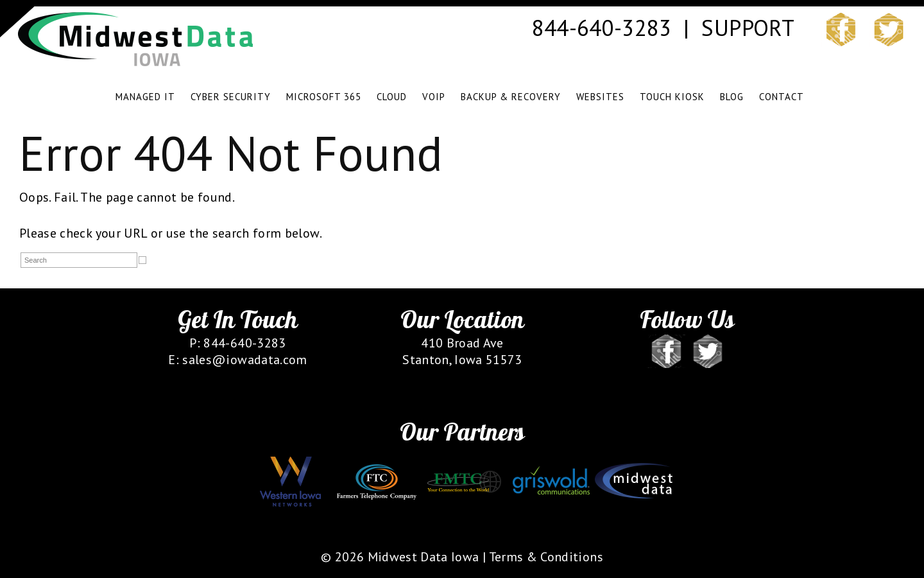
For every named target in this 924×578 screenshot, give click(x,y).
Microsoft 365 (324, 97)
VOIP (434, 97)
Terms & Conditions (546, 557)
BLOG (732, 97)
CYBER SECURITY (231, 97)
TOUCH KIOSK (672, 97)
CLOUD (392, 97)
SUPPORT (747, 28)
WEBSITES (600, 97)
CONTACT (782, 97)
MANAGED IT (145, 97)
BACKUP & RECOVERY (511, 97)
